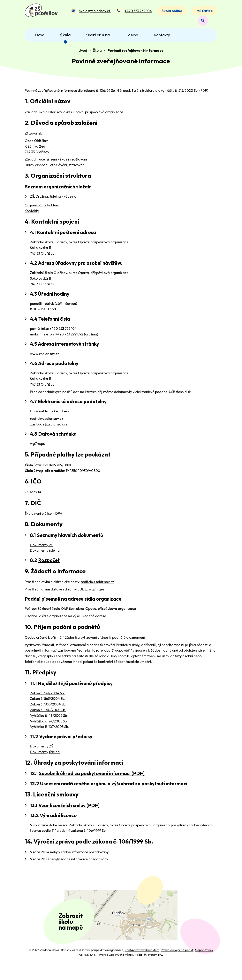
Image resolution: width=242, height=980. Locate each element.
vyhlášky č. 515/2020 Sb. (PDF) (185, 94)
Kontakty (32, 214)
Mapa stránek (204, 966)
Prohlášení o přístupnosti (177, 966)
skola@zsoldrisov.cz (94, 12)
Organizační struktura (42, 208)
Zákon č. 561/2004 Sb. (47, 696)
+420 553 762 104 (138, 12)
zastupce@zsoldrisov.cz (49, 427)
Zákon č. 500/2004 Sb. (48, 707)
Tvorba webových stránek (116, 971)
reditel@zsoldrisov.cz (47, 422)
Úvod (83, 54)
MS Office (205, 12)
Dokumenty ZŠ (42, 548)
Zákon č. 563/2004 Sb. (48, 702)
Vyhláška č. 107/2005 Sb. (49, 730)
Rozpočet (49, 563)
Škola (97, 54)
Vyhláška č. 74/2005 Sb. (49, 724)
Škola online (172, 12)
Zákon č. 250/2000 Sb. (48, 713)
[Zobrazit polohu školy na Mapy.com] (121, 924)
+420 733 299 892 (69, 337)
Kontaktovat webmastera (142, 966)
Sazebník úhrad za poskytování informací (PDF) (92, 777)
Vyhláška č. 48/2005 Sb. (49, 719)
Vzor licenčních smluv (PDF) (69, 809)
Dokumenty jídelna (45, 553)
